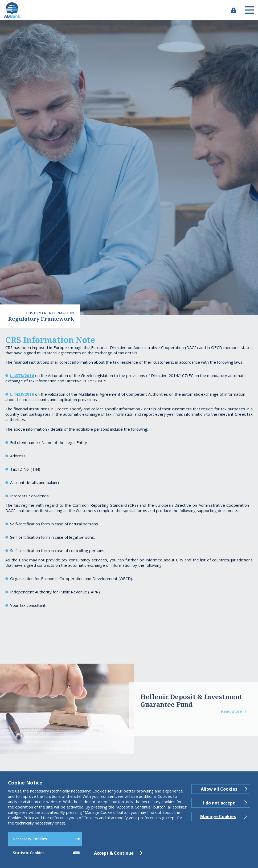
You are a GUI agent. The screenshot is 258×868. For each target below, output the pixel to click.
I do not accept (219, 803)
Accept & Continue (114, 853)
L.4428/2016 (22, 394)
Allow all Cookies (219, 789)
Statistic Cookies (46, 853)
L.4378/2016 (22, 375)
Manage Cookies (218, 817)
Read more (232, 711)
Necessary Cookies (46, 839)
